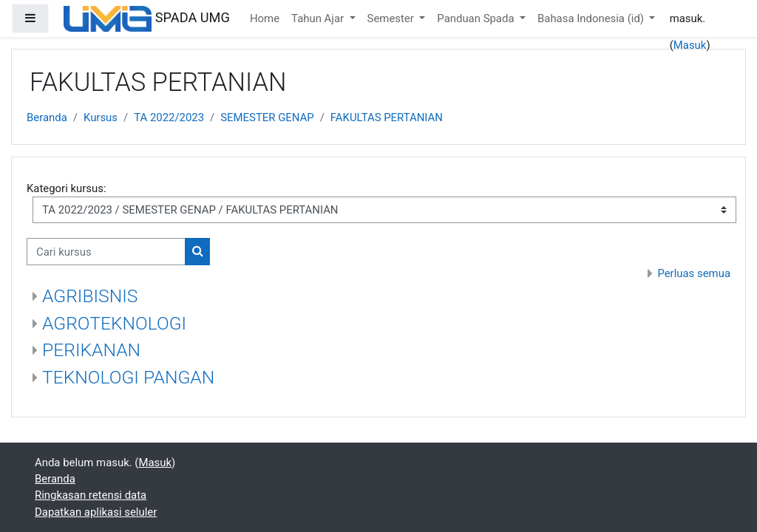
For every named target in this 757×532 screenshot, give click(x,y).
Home (265, 18)
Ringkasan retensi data (91, 495)
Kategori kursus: (67, 188)
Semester (392, 18)
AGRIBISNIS (90, 296)
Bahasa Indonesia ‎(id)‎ (592, 18)
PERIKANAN (91, 350)
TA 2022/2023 (169, 117)
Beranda (47, 117)
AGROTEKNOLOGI (114, 323)
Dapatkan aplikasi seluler (96, 512)
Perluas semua (694, 273)
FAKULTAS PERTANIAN (387, 117)
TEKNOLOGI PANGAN (128, 377)
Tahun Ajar (319, 18)
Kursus (101, 117)
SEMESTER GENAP (267, 117)
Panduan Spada (477, 18)
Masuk (690, 45)
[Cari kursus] (106, 251)
